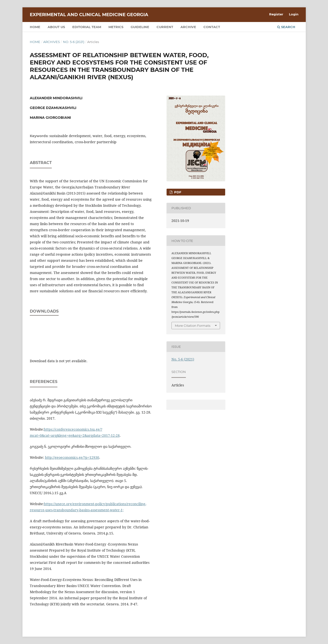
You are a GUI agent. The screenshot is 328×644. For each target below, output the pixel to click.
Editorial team (87, 27)
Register (276, 14)
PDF (177, 192)
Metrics (116, 27)
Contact (212, 27)
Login (294, 14)
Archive (188, 27)
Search (286, 27)
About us (56, 27)
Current (165, 27)
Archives (52, 42)
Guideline (140, 27)
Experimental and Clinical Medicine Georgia (89, 15)
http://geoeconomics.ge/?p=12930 (72, 457)
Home (35, 27)
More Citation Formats (193, 326)
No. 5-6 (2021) (74, 42)
